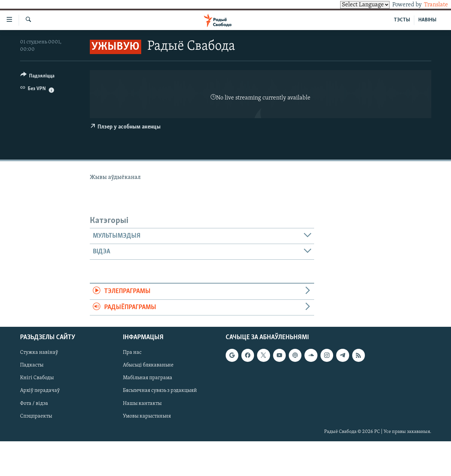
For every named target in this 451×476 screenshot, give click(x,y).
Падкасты (32, 365)
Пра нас (132, 352)
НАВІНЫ (427, 20)
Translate (430, 5)
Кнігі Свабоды (37, 378)
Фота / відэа (34, 404)
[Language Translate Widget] (354, 5)
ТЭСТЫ (402, 20)
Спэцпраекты (36, 416)
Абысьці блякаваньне (148, 365)
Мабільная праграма (148, 378)
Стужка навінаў (39, 352)
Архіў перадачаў (40, 391)
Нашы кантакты (142, 404)
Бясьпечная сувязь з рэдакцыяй (160, 391)
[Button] (38, 77)
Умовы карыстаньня (147, 416)
